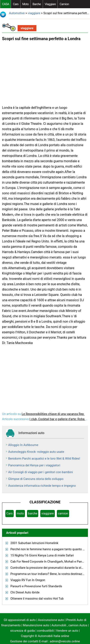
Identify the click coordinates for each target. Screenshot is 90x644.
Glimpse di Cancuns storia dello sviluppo (36, 479)
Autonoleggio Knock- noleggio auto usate (36, 452)
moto (25, 4)
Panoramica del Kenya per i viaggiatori (34, 465)
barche (37, 4)
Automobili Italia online (53, 636)
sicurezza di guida (22, 631)
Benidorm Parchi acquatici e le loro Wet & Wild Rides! (44, 459)
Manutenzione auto (36, 625)
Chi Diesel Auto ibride (25, 592)
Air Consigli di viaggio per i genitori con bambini (40, 472)
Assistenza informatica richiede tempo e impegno (42, 486)
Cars (16, 4)
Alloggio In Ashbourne (23, 445)
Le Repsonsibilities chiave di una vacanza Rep (53, 414)
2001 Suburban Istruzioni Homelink (34, 543)
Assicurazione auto (51, 620)
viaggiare (50, 4)
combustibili (45, 631)
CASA (6, 4)
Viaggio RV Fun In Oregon (28, 580)
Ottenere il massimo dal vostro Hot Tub (37, 599)
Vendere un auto (67, 631)
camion (64, 4)
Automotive (17, 13)
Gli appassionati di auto (20, 620)
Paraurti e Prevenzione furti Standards (36, 586)
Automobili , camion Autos (69, 625)
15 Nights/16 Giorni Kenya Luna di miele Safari (42, 555)
